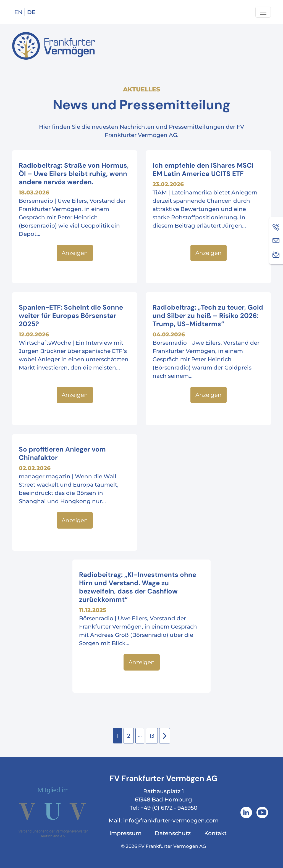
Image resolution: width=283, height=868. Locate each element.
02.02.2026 (35, 468)
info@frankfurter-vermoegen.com (171, 820)
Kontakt (215, 833)
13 (152, 736)
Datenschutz (173, 833)
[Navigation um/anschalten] (263, 12)
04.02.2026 (169, 334)
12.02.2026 (34, 334)
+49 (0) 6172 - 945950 (169, 808)
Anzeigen (75, 253)
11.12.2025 (93, 610)
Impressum (125, 833)
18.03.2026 (34, 192)
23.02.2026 (168, 184)
